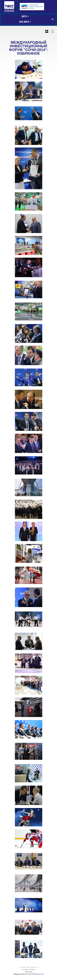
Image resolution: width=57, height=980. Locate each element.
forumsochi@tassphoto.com (35, 974)
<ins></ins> (33, 7)
